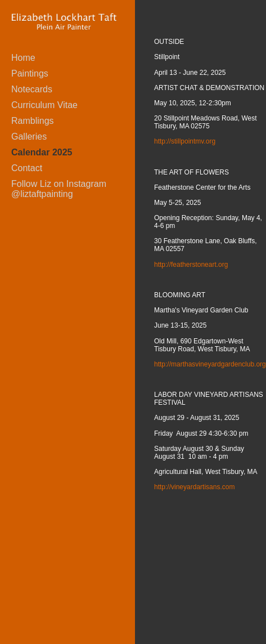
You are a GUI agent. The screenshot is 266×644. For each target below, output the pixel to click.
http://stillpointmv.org (185, 141)
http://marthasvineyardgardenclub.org (210, 364)
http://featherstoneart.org (191, 265)
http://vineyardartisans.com (194, 487)
